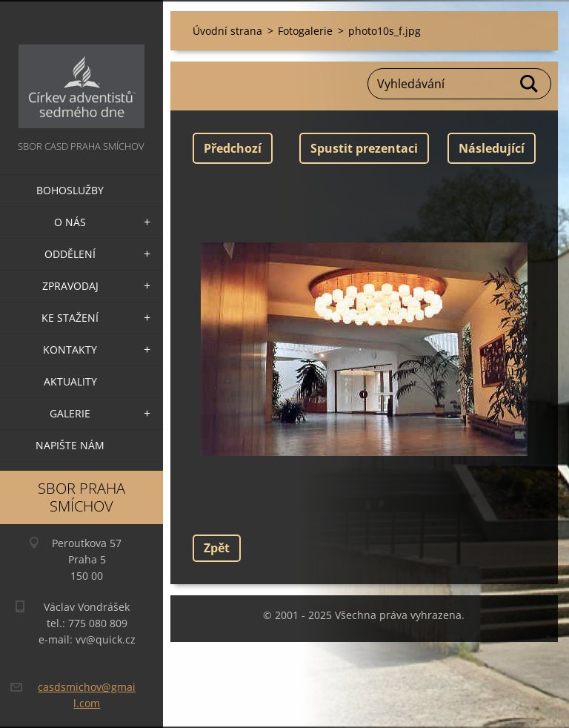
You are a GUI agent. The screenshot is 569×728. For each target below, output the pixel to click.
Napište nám (70, 445)
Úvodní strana (227, 31)
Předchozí (233, 148)
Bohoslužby (70, 190)
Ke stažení (70, 318)
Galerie (70, 413)
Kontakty (70, 350)
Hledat (530, 84)
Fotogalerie (305, 31)
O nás (70, 222)
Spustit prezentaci (364, 148)
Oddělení (70, 254)
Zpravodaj (70, 286)
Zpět (217, 548)
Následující (492, 148)
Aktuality (70, 381)
